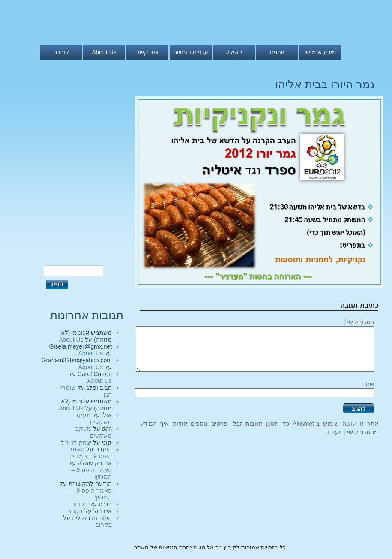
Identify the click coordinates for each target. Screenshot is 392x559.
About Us (104, 52)
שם (370, 384)
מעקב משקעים (93, 418)
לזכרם (61, 52)
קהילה (234, 52)
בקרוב (80, 504)
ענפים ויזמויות (191, 52)
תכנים (277, 52)
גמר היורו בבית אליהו (325, 84)
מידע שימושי (320, 52)
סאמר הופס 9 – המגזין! (90, 453)
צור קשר (147, 52)
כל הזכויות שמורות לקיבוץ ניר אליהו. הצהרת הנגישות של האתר (210, 547)
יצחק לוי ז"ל (76, 442)
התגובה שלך (358, 322)
